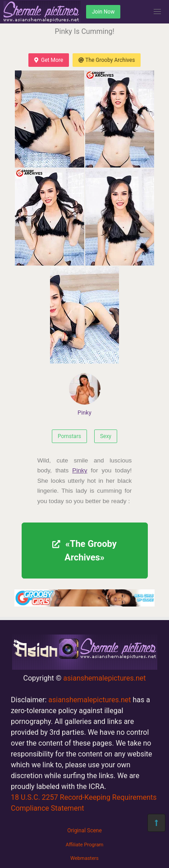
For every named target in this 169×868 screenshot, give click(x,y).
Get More (49, 60)
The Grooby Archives (107, 60)
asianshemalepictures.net (104, 678)
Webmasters (84, 858)
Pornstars (69, 436)
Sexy (106, 436)
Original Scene (84, 831)
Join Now (103, 12)
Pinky (85, 394)
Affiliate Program (85, 845)
